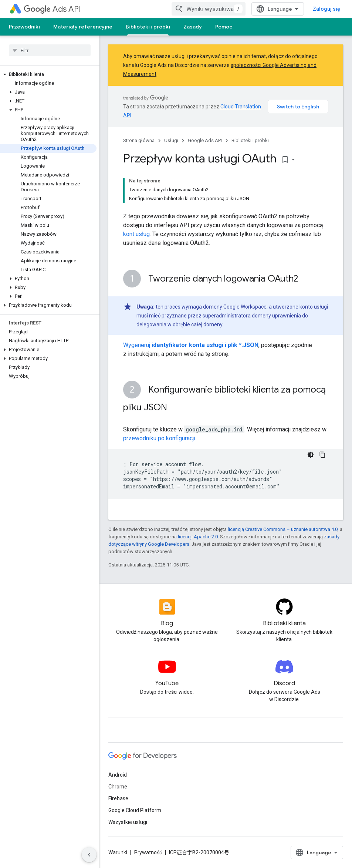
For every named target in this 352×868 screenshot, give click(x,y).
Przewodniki (24, 27)
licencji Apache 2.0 (198, 537)
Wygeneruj (191, 345)
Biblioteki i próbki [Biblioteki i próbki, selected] (148, 27)
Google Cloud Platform (135, 810)
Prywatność (148, 852)
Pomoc (224, 27)
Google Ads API (205, 140)
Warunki (118, 852)
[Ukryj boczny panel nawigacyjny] (89, 855)
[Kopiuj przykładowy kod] (322, 455)
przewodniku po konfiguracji (159, 438)
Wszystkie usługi (128, 822)
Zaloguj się (326, 9)
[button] (48, 74)
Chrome (118, 787)
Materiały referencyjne (83, 27)
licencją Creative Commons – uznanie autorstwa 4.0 (283, 529)
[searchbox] (50, 50)
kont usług (136, 234)
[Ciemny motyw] (311, 455)
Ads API (52, 9)
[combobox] (209, 9)
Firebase (118, 798)
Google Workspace (245, 307)
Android (118, 775)
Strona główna (139, 140)
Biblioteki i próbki (250, 140)
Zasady (193, 27)
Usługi (171, 140)
